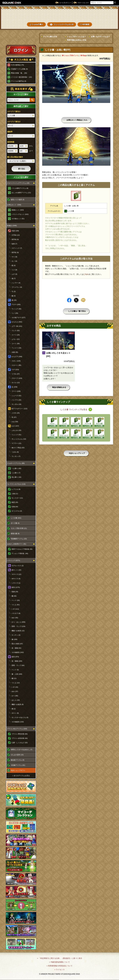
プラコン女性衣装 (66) (20, 738)
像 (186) (14, 639)
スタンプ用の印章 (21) (19, 528)
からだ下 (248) (17, 357)
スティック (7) (17, 248)
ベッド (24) (16, 600)
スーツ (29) (16, 335)
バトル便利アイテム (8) (20, 188)
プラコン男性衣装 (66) (20, 734)
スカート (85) (16, 365)
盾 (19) (14, 300)
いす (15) (15, 687)
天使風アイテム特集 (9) (19, 69)
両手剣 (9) (15, 239)
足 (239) (14, 387)
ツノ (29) (15, 313)
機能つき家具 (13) (18, 631)
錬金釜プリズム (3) (18, 760)
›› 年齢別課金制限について (59, 962)
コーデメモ (107, 20)
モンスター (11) (17, 498)
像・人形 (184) (17, 674)
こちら (86, 274)
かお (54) (15, 422)
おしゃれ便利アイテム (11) (21, 193)
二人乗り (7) (16, 473)
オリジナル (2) (17, 511)
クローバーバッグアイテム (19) (18, 183)
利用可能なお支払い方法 (77, 40)
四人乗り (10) (16, 477)
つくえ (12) (16, 683)
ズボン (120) (16, 361)
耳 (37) (14, 417)
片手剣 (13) (16, 235)
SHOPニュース (107, 24)
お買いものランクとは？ (100, 37)
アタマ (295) (16, 304)
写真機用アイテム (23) (19, 539)
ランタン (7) (16, 456)
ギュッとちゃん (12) (19, 439)
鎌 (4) (14, 296)
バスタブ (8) (16, 613)
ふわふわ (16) (16, 430)
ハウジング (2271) (13, 560)
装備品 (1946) (12, 226)
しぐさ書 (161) (16, 518)
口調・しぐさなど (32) (20, 743)
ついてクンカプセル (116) (16, 484)
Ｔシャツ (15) (16, 348)
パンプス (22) (16, 400)
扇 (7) (14, 278)
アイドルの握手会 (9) (19, 81)
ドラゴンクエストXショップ (60, 15)
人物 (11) (15, 494)
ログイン (21, 50)
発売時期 (11, 142)
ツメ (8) (14, 270)
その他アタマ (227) (18, 318)
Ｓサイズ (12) (16, 574)
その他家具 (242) (18, 652)
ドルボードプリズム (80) (16, 463)
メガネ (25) (16, 413)
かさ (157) (15, 426)
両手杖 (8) (15, 252)
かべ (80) (15, 696)
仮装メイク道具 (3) (18, 200)
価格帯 (10, 132)
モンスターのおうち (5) (20, 717)
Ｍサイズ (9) (16, 579)
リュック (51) (16, 435)
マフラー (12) (16, 443)
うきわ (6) (15, 452)
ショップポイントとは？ (77, 37)
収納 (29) (15, 592)
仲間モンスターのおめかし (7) (22, 750)
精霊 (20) (15, 502)
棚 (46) (14, 596)
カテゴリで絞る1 (14, 111)
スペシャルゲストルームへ (21, 39)
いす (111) (15, 609)
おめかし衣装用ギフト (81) (17, 544)
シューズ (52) (16, 396)
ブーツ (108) (16, 391)
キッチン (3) (16, 635)
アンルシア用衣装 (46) (20, 553)
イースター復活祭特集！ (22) (21, 77)
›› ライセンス (59, 970)
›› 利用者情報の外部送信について (59, 966)
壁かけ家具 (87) (17, 644)
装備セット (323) (18, 210)
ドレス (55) (16, 331)
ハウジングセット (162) (20, 214)
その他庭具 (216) (18, 722)
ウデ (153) (15, 370)
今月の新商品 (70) (17, 65)
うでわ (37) (16, 374)
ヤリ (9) (14, 257)
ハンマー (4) (16, 283)
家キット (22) (16, 570)
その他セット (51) (18, 219)
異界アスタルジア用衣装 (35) (22, 549)
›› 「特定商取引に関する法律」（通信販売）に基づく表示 (59, 958)
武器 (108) (15, 231)
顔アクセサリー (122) (19, 409)
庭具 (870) (15, 657)
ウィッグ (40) (16, 309)
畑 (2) (14, 709)
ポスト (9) (15, 713)
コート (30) (16, 344)
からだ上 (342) (17, 322)
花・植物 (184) (17, 661)
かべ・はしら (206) (18, 622)
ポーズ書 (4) (15, 523)
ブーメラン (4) (17, 287)
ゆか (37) (15, 691)
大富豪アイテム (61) (18, 765)
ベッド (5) (15, 670)
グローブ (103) (17, 378)
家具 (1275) (16, 587)
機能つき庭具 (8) (18, 704)
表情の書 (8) (15, 534)
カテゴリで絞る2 (14, 122)
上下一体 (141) (17, 326)
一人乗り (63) (16, 468)
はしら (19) (16, 700)
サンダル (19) (16, 404)
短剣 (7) (14, 244)
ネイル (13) (16, 383)
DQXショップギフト (18, 770)
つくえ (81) (16, 605)
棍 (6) (14, 265)
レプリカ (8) (16, 489)
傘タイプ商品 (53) (18, 448)
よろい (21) (16, 339)
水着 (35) (15, 352)
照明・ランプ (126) (18, 626)
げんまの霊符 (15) (17, 755)
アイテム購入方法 (50, 37)
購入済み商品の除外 (15, 157)
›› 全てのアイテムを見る (21, 776)
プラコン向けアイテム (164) (17, 729)
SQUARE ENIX (12, 3)
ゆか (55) (15, 618)
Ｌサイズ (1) (16, 583)
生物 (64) (15, 507)
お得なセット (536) (14, 205)
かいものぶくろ (107, 15)
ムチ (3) (14, 274)
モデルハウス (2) (18, 566)
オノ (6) (14, 261)
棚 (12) (14, 678)
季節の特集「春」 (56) (19, 73)
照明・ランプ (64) (18, 665)
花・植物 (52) (16, 648)
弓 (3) (14, 291)
